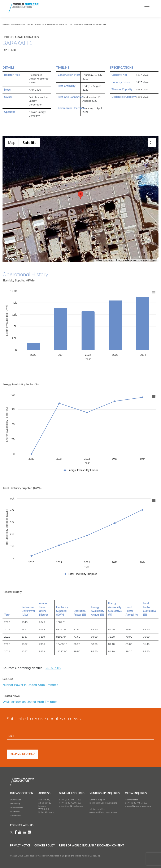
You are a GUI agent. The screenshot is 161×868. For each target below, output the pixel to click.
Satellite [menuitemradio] (29, 143)
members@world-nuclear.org (103, 803)
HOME (6, 25)
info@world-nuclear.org (72, 806)
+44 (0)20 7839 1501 (71, 803)
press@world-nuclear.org (139, 806)
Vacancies (15, 812)
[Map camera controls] (152, 238)
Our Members (16, 808)
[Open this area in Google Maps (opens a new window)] (10, 259)
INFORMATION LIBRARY (23, 25)
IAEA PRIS (53, 668)
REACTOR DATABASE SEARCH (52, 25)
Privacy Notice (20, 846)
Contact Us (15, 816)
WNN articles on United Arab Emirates (33, 702)
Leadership (15, 804)
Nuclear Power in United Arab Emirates (33, 685)
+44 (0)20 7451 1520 (71, 800)
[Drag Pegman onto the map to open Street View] (152, 253)
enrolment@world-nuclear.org (104, 812)
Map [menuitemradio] (12, 143)
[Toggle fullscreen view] (152, 143)
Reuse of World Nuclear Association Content (106, 846)
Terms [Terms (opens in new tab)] (154, 260)
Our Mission (16, 800)
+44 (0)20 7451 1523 (137, 803)
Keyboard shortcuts (104, 260)
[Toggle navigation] (147, 8)
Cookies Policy (52, 846)
